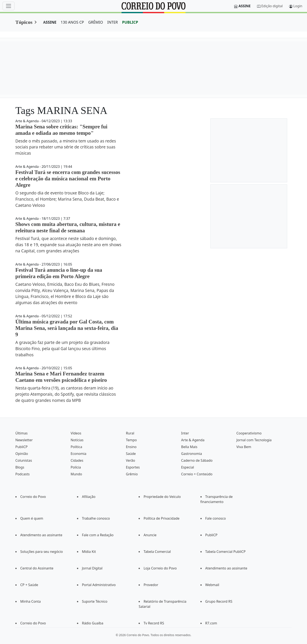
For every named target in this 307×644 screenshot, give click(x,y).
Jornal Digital (92, 568)
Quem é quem (32, 518)
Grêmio (132, 474)
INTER (113, 22)
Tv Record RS (154, 623)
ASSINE (50, 22)
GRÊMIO (96, 22)
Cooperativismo (249, 433)
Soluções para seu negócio (42, 552)
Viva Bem (244, 447)
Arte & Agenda (193, 440)
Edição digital (272, 6)
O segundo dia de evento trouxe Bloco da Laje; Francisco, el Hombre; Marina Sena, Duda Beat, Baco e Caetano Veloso (67, 199)
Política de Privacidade (161, 518)
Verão (130, 460)
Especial (188, 467)
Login (298, 6)
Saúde (131, 454)
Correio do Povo (33, 497)
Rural (130, 433)
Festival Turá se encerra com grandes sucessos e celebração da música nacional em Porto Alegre (68, 179)
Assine (245, 6)
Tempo (131, 440)
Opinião (22, 454)
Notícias (77, 440)
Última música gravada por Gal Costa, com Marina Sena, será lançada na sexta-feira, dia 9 (67, 328)
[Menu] (9, 6)
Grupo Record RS (219, 601)
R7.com (211, 623)
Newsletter (24, 440)
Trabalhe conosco (96, 518)
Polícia (76, 467)
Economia (78, 454)
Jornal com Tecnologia (254, 440)
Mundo (76, 474)
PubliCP (21, 447)
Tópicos (24, 22)
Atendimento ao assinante (41, 535)
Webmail (212, 585)
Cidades (77, 460)
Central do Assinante (37, 568)
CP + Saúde (29, 585)
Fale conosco (216, 518)
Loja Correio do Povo (160, 568)
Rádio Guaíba (93, 623)
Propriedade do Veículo (162, 497)
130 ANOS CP (72, 22)
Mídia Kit (89, 552)
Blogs (20, 467)
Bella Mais (189, 447)
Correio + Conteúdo (197, 474)
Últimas (21, 433)
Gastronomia (192, 454)
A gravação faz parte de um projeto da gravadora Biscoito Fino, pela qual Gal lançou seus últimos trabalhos (62, 349)
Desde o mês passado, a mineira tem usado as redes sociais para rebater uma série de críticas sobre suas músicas (66, 147)
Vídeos (76, 433)
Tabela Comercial (157, 552)
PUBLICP (130, 22)
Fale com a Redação (98, 535)
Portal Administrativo (99, 585)
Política (76, 447)
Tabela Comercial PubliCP (225, 552)
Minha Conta (30, 601)
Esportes (133, 467)
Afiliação (89, 497)
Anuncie (150, 535)
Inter (185, 433)
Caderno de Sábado (197, 460)
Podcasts (22, 474)
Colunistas (24, 460)
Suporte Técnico (95, 601)
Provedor (151, 585)
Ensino (131, 447)
